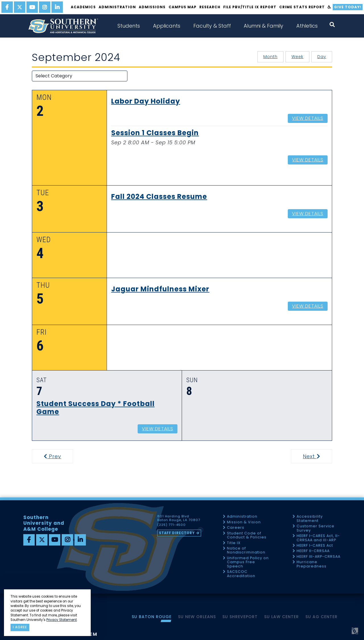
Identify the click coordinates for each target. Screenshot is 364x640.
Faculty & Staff (212, 26)
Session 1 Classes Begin (155, 133)
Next (317, 456)
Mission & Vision (244, 522)
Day (322, 57)
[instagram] (45, 7)
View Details (308, 118)
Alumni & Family (263, 26)
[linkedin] (57, 7)
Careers (236, 528)
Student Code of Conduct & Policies (247, 535)
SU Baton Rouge (152, 617)
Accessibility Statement (310, 519)
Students (129, 26)
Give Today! (348, 7)
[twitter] (20, 7)
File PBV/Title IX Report (250, 7)
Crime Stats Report (302, 7)
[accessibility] (329, 7)
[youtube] (32, 7)
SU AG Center (321, 617)
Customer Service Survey (316, 528)
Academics (83, 7)
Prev (56, 456)
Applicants (167, 26)
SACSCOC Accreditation (241, 574)
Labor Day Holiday (146, 102)
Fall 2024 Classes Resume (159, 197)
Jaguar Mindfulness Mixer (160, 289)
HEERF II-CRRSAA (313, 551)
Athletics (307, 26)
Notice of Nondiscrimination (246, 551)
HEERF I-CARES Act (315, 546)
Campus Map (183, 7)
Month (270, 57)
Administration (117, 7)
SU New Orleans (197, 617)
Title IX (234, 543)
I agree (20, 627)
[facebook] (7, 7)
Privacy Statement (62, 620)
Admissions (152, 7)
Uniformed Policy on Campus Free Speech (248, 562)
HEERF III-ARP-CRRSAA (318, 557)
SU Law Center (282, 617)
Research (210, 7)
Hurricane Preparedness (312, 564)
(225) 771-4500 (171, 525)
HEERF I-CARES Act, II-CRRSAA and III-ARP (318, 538)
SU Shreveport (240, 617)
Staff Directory (177, 533)
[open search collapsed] (332, 25)
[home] (63, 26)
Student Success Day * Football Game (96, 408)
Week (297, 57)
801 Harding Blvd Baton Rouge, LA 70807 (179, 518)
